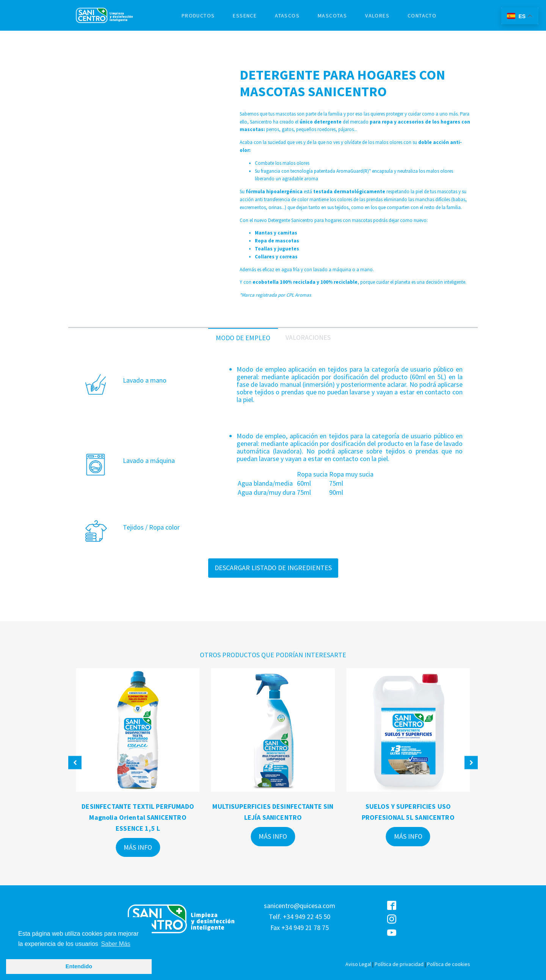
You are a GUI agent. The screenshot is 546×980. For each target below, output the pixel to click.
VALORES (377, 16)
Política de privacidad (399, 964)
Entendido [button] (79, 966)
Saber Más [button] (115, 944)
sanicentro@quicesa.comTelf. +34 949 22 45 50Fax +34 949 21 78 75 (300, 917)
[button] (75, 763)
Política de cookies (449, 964)
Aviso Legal (358, 964)
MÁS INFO (138, 847)
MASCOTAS (332, 16)
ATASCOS (287, 16)
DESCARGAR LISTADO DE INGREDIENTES (273, 568)
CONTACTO (422, 16)
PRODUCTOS (198, 16)
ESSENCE (245, 16)
